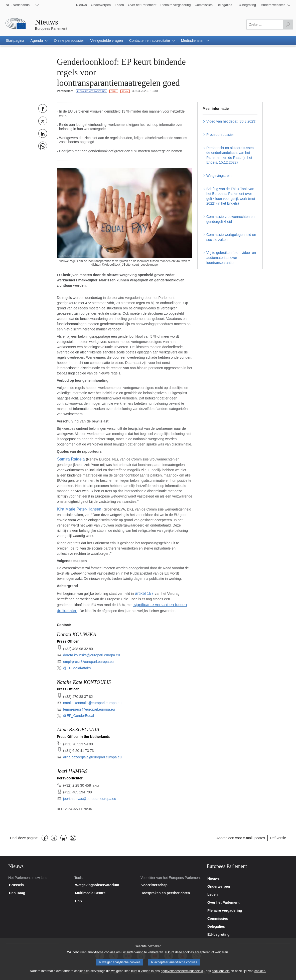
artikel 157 (143, 592)
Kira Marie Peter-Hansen (76, 508)
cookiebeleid (221, 975)
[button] (276, 5)
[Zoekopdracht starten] (288, 25)
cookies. (260, 975)
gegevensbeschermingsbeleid (182, 975)
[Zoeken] (270, 25)
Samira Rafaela (69, 459)
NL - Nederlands (18, 5)
